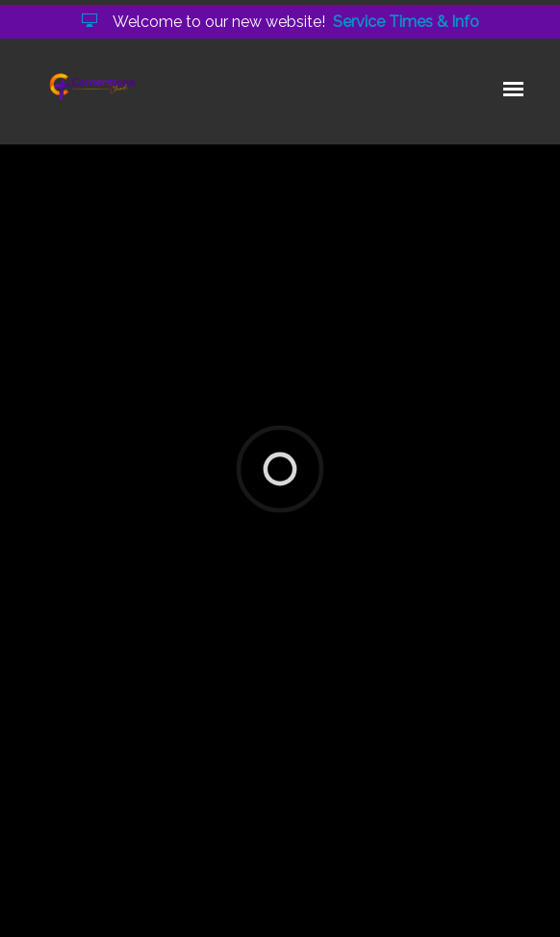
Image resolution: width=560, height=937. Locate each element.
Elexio (288, 907)
